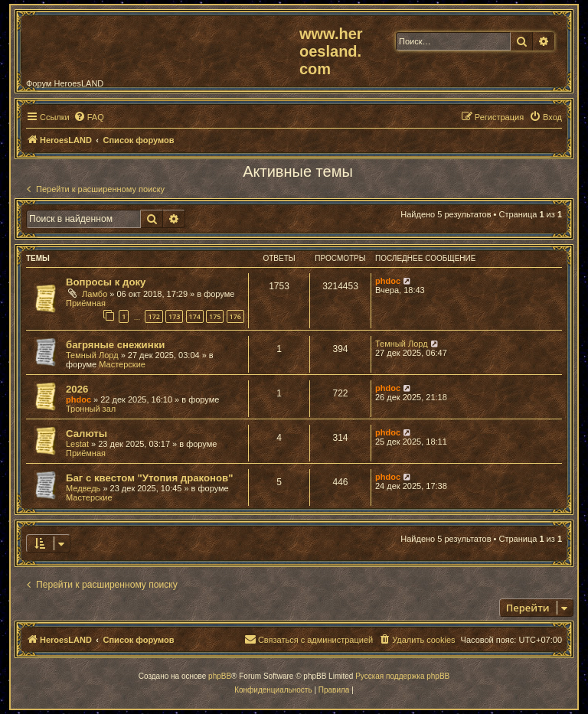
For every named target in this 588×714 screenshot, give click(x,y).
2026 (77, 389)
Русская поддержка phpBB (402, 676)
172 (154, 316)
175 (215, 316)
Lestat (77, 444)
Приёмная (86, 303)
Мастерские (122, 364)
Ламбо (95, 294)
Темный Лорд (92, 355)
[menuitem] (89, 117)
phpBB (220, 676)
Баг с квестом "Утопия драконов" (149, 478)
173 (174, 316)
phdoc (388, 281)
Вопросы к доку (106, 282)
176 (235, 316)
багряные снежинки (115, 345)
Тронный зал (91, 409)
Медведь (83, 488)
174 (195, 316)
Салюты (87, 434)
